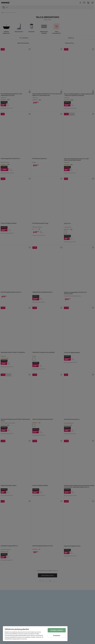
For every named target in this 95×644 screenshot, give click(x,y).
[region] (35, 634)
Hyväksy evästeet (57, 630)
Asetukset (57, 635)
